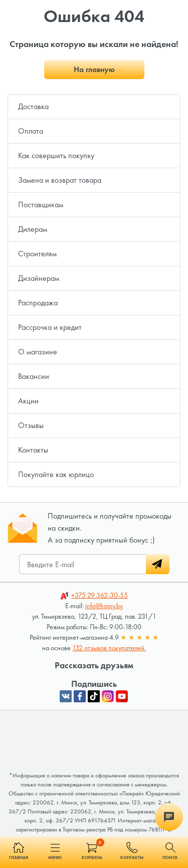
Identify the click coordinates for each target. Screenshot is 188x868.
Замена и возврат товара (60, 180)
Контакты (33, 450)
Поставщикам (41, 204)
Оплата (31, 131)
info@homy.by (104, 606)
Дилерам (33, 229)
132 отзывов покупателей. (109, 648)
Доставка (33, 106)
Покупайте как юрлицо (56, 474)
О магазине (38, 352)
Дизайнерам (39, 278)
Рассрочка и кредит (50, 327)
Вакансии (34, 376)
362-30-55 (100, 595)
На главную (94, 69)
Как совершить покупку (56, 155)
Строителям (37, 254)
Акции (28, 401)
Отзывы (31, 425)
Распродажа (38, 303)
